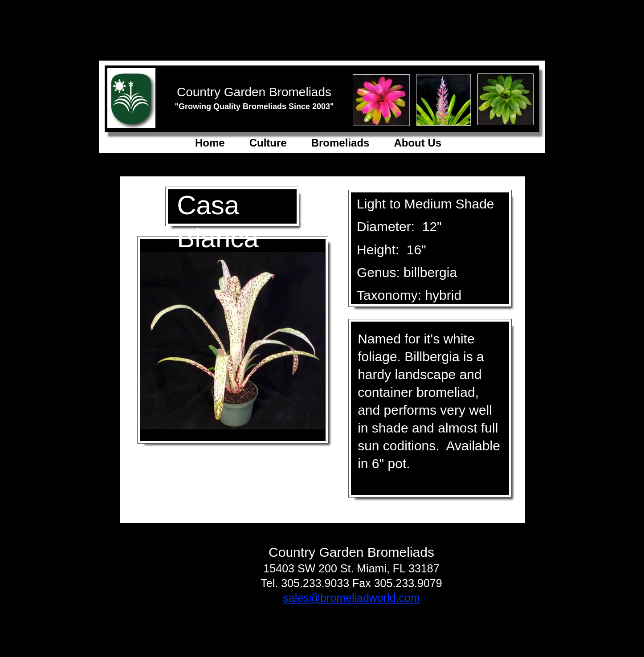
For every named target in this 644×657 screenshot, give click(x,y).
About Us (418, 143)
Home (210, 143)
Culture (268, 143)
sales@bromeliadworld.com (351, 598)
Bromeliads (340, 143)
